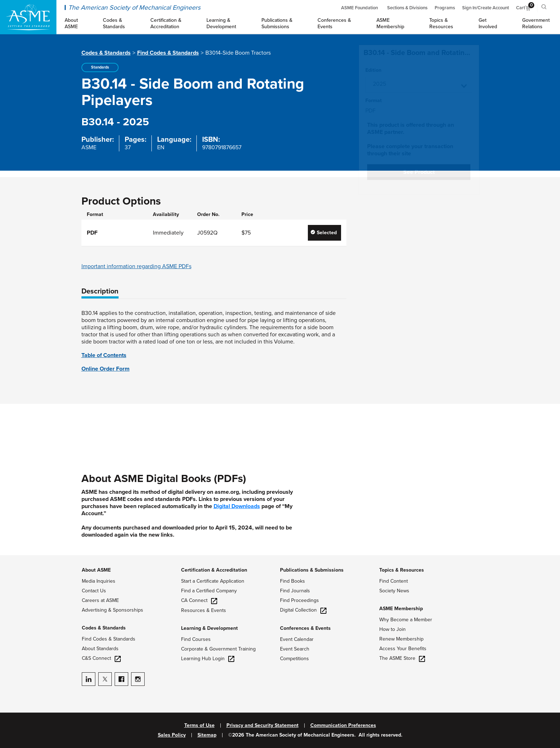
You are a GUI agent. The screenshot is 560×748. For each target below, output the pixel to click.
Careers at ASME (100, 600)
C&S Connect (101, 658)
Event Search (295, 649)
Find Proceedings (299, 600)
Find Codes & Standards (168, 53)
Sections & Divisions (407, 8)
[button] (419, 85)
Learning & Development (209, 628)
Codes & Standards (106, 53)
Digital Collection (303, 610)
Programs (445, 8)
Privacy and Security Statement (262, 726)
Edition (373, 70)
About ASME (96, 570)
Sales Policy (172, 735)
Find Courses (196, 639)
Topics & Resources (402, 570)
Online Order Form (106, 369)
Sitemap (207, 735)
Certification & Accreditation (214, 570)
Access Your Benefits (403, 649)
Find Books (292, 581)
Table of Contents (104, 355)
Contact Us (94, 591)
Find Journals (295, 591)
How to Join (392, 629)
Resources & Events (204, 610)
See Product (419, 172)
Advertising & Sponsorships (112, 610)
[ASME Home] (28, 17)
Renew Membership (401, 639)
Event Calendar (297, 639)
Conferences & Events (305, 628)
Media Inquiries (99, 581)
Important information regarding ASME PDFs (136, 266)
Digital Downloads (237, 506)
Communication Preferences (343, 726)
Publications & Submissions (312, 570)
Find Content (394, 581)
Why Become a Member (406, 620)
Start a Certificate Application (213, 581)
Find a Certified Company (209, 591)
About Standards (100, 649)
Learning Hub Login (208, 659)
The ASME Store (402, 658)
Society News (394, 591)
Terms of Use (199, 726)
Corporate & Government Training (218, 649)
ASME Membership (401, 609)
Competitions (294, 659)
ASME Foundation (359, 8)
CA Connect (199, 600)
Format (374, 101)
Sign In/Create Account (486, 8)
